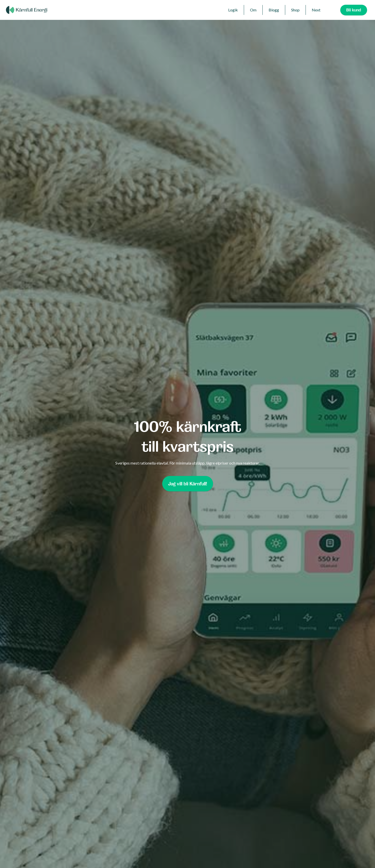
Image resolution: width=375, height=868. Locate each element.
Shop (295, 10)
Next (316, 10)
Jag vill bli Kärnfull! (188, 484)
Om (253, 10)
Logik (233, 10)
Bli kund (354, 10)
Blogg (274, 10)
